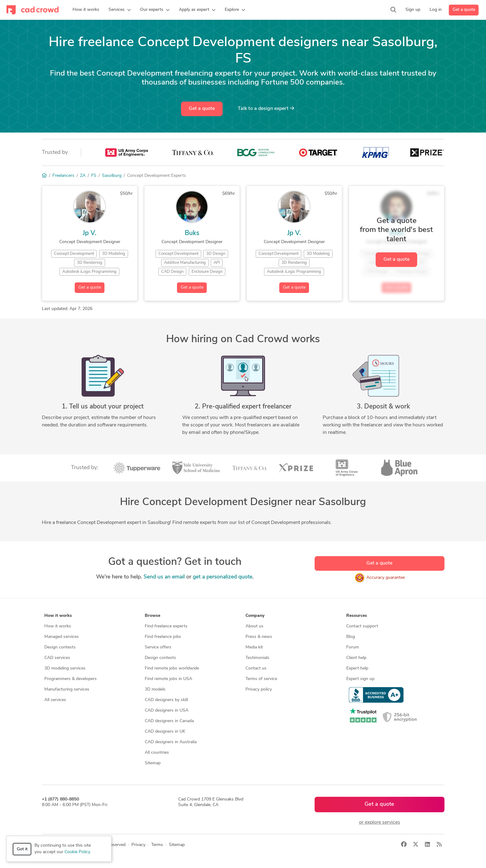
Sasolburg (112, 176)
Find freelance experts (166, 626)
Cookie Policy (77, 852)
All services (55, 700)
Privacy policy (259, 689)
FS (94, 176)
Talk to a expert (266, 108)
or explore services (380, 822)
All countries (157, 753)
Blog (351, 637)
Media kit (254, 647)
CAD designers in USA (167, 711)
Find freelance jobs (163, 637)
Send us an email (164, 577)
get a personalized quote (223, 577)
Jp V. (90, 233)
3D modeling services (65, 668)
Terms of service (261, 679)
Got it (22, 849)
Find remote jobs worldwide (172, 668)
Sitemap (153, 763)
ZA (83, 176)
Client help (356, 658)
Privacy (138, 845)
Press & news (259, 637)
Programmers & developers (71, 679)
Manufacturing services (67, 689)
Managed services (62, 637)
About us (254, 626)
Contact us (256, 668)
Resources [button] (357, 616)
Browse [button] (152, 616)
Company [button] (255, 616)
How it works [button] (58, 616)
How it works (58, 626)
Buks (192, 233)
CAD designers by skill (166, 700)
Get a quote (464, 10)
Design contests (60, 647)
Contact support (362, 626)
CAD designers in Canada (169, 721)
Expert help (357, 668)
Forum (353, 647)
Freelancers (63, 176)
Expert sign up (360, 679)
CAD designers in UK (165, 732)
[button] (120, 10)
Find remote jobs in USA (168, 679)
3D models (155, 689)
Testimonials (257, 658)
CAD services (57, 658)
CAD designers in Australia (171, 742)
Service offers (158, 647)
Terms (157, 845)
